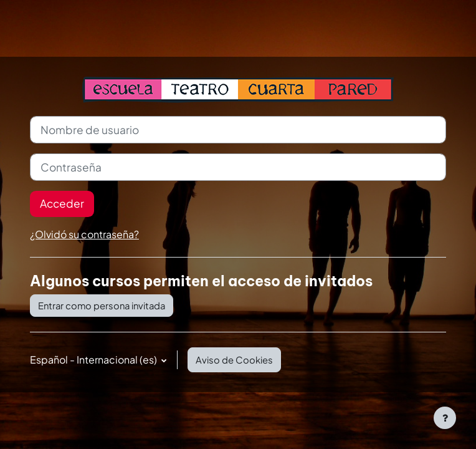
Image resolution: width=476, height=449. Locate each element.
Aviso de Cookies (234, 360)
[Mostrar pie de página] (445, 418)
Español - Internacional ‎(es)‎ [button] (94, 360)
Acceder (62, 203)
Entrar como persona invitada (102, 306)
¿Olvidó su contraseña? (84, 234)
